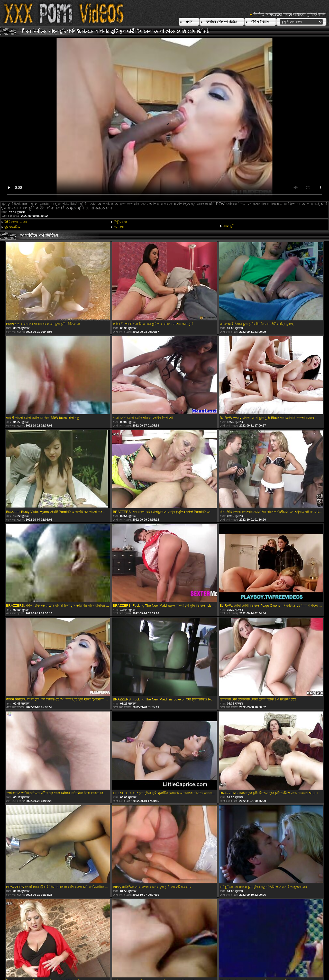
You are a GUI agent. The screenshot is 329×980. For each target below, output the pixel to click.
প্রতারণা (119, 227)
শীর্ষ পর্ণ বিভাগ (260, 22)
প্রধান (189, 22)
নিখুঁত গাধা (120, 222)
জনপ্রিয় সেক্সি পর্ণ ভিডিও (222, 22)
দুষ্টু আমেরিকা (12, 227)
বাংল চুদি (229, 226)
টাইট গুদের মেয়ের (16, 222)
